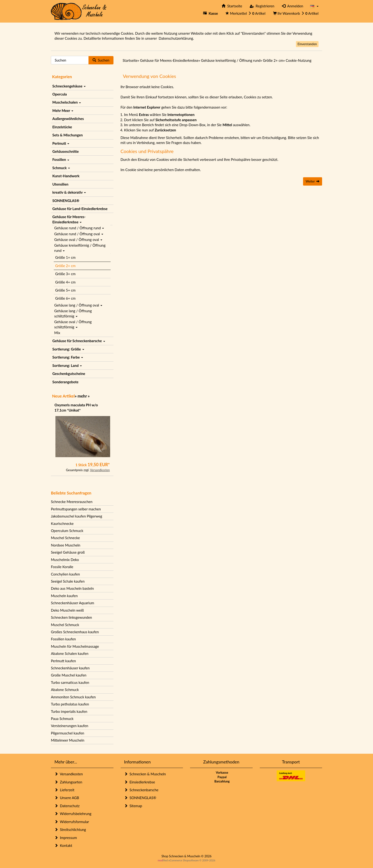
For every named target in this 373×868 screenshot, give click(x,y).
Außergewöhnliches (68, 119)
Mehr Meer (63, 110)
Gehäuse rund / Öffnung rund (79, 228)
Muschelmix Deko (65, 560)
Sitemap (133, 806)
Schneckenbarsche (141, 790)
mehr (82, 396)
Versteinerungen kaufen (70, 726)
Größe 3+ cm (65, 274)
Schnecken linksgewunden (71, 617)
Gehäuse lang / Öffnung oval (78, 305)
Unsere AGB (67, 798)
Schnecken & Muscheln (145, 774)
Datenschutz (67, 806)
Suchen (101, 60)
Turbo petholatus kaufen (70, 704)
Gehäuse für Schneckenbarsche (79, 341)
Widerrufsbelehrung (73, 814)
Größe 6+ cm (65, 298)
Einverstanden (307, 44)
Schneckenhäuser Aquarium (73, 603)
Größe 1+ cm (65, 257)
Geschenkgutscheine (69, 374)
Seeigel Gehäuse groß (68, 552)
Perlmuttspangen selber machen (76, 509)
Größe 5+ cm (65, 290)
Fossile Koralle (62, 567)
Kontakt (63, 845)
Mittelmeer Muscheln (68, 740)
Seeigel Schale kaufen (68, 581)
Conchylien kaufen (65, 574)
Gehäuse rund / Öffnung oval (79, 234)
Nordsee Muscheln (66, 545)
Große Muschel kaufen (69, 675)
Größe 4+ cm (65, 282)
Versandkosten (100, 470)
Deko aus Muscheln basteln (72, 588)
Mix (57, 333)
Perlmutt (61, 143)
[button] (314, 6)
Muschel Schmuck (65, 625)
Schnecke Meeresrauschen (72, 502)
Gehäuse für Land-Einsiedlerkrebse (80, 209)
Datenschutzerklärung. (176, 38)
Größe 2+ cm (65, 266)
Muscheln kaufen (64, 596)
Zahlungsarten (68, 782)
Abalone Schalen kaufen (70, 653)
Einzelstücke (62, 127)
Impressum (66, 838)
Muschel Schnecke (65, 538)
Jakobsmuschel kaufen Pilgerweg (76, 516)
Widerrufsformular (72, 822)
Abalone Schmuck (65, 690)
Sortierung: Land (67, 365)
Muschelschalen (67, 102)
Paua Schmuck (62, 719)
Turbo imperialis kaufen (69, 711)
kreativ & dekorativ (69, 192)
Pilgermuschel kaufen (68, 733)
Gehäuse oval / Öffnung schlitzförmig (73, 324)
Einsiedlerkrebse (140, 782)
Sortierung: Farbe (68, 357)
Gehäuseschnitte (66, 151)
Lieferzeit (64, 790)
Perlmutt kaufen (63, 661)
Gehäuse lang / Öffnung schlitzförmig (73, 313)
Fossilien (61, 159)
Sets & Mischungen (68, 135)
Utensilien (60, 184)
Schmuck (61, 168)
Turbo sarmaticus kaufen (70, 682)
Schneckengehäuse (69, 86)
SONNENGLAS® (66, 201)
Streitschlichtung (70, 830)
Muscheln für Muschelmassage (75, 646)
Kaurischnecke (62, 523)
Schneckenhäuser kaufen (70, 668)
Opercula (60, 94)
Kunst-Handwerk (66, 176)
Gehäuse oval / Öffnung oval (78, 240)
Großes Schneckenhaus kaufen (75, 632)
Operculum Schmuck (67, 531)
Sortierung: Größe (68, 349)
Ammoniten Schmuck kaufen (73, 697)
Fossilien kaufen (63, 639)
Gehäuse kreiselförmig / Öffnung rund (80, 248)
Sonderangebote (65, 382)
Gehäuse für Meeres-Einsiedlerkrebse (69, 219)
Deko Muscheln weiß (67, 610)
